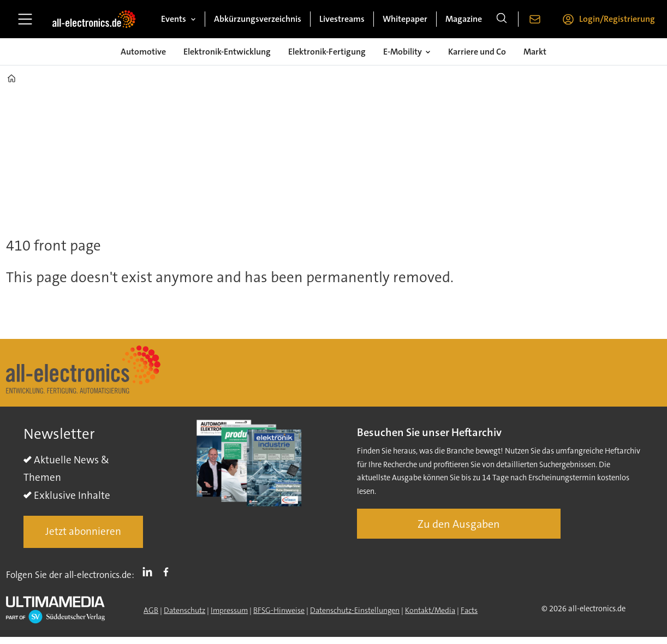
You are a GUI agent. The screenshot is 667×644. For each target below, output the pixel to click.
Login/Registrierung (617, 19)
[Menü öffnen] (25, 19)
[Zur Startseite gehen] (94, 19)
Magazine (464, 19)
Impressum (229, 610)
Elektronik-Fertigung (327, 52)
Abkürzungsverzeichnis (258, 19)
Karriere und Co (477, 52)
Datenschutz (184, 610)
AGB (151, 610)
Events (174, 19)
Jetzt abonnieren (83, 531)
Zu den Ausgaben (459, 524)
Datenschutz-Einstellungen (355, 610)
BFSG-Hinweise (279, 610)
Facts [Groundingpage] (469, 610)
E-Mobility (403, 52)
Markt (535, 52)
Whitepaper (405, 19)
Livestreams (342, 19)
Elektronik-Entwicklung (227, 52)
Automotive (143, 52)
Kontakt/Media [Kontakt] (430, 610)
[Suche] (502, 19)
